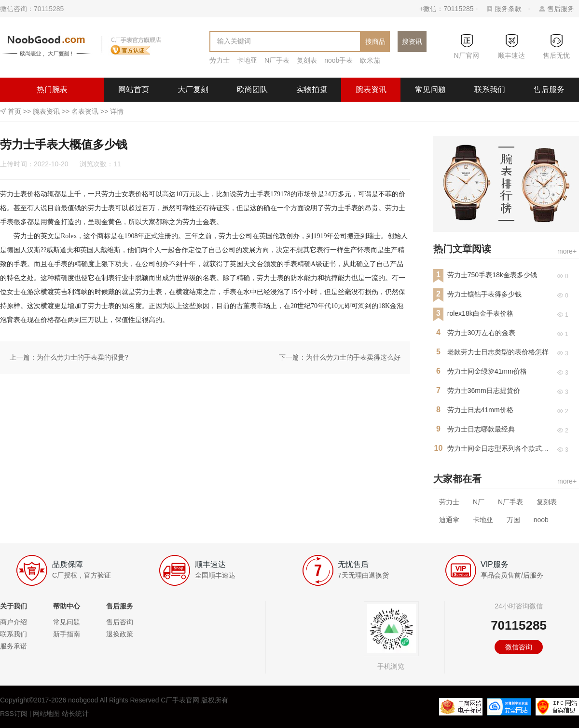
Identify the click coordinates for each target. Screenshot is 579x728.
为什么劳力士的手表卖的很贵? (83, 357)
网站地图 (46, 714)
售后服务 (561, 9)
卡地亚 (247, 60)
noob (541, 520)
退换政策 (120, 634)
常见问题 (430, 89)
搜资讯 (412, 41)
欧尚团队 (252, 89)
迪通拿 (449, 520)
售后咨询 (120, 622)
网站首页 (134, 89)
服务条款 (508, 9)
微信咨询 (519, 647)
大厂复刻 (193, 89)
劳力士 (220, 60)
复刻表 (307, 60)
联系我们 (490, 89)
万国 (513, 520)
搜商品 (375, 41)
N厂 (479, 502)
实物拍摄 (312, 89)
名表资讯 (85, 111)
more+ (567, 251)
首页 (14, 111)
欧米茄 (370, 60)
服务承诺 (14, 646)
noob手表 (338, 60)
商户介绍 (14, 622)
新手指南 (67, 634)
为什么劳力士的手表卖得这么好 (353, 357)
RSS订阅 (14, 714)
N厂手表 (277, 60)
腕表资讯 (371, 89)
